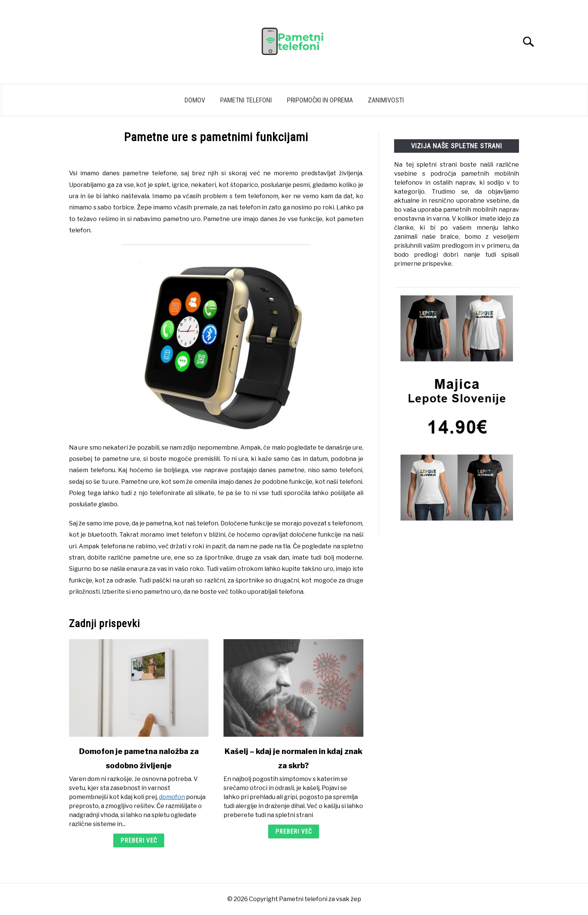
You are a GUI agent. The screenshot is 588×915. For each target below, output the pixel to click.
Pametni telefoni (246, 100)
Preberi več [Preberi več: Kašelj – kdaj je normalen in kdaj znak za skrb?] (294, 831)
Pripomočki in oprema (320, 100)
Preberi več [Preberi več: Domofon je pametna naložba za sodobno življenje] (139, 841)
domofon (172, 797)
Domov (195, 100)
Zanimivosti (386, 100)
